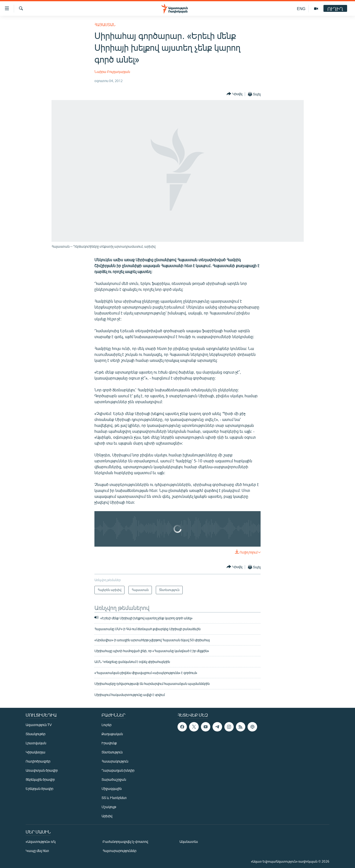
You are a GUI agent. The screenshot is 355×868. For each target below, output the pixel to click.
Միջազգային (112, 789)
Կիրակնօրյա (35, 752)
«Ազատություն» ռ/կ (41, 842)
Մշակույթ (109, 807)
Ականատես (189, 842)
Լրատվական (36, 743)
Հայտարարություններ (119, 851)
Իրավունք (109, 743)
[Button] (234, 94)
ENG (301, 9)
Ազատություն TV (39, 725)
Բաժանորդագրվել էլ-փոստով (125, 842)
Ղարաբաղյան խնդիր (118, 770)
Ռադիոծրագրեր (38, 761)
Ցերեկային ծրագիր (40, 779)
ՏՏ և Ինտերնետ (114, 798)
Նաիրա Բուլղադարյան (112, 72)
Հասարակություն (115, 761)
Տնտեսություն (112, 752)
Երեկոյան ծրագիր (39, 789)
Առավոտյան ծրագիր (42, 770)
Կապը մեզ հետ (37, 851)
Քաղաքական (112, 734)
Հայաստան (105, 25)
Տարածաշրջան (114, 779)
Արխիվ (107, 816)
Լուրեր (106, 725)
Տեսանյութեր (35, 734)
